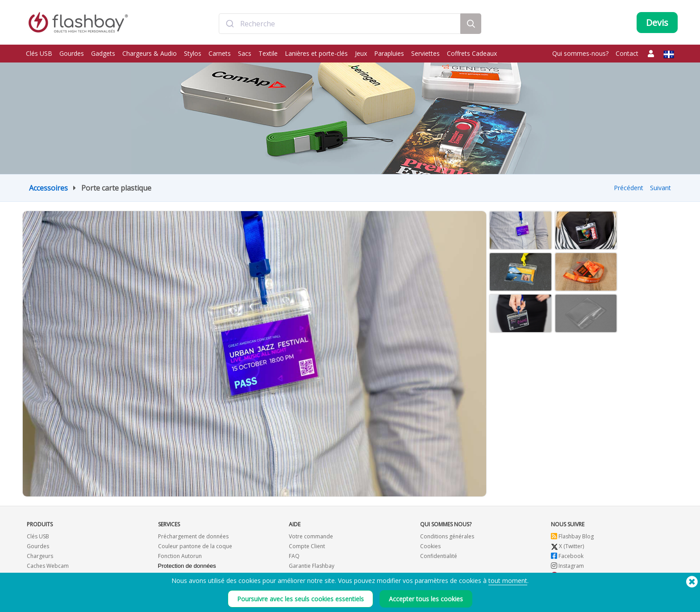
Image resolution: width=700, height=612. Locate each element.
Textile (268, 53)
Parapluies (389, 53)
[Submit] (230, 24)
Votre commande (311, 536)
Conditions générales (447, 536)
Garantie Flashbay (312, 566)
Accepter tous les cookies (426, 599)
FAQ (294, 556)
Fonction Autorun (180, 556)
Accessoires (48, 188)
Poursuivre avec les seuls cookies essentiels (300, 599)
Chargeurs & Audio (150, 53)
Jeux (361, 53)
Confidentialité (439, 556)
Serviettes (425, 53)
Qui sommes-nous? (580, 53)
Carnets (220, 53)
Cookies (430, 546)
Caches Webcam (48, 566)
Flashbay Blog (572, 536)
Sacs (245, 53)
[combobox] (340, 24)
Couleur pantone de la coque (195, 546)
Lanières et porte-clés (316, 53)
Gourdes (72, 53)
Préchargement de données (193, 536)
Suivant (660, 188)
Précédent (629, 188)
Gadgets (103, 53)
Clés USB (39, 53)
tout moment (508, 581)
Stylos (193, 53)
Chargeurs (40, 556)
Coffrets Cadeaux (472, 53)
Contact (627, 53)
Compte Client (307, 546)
